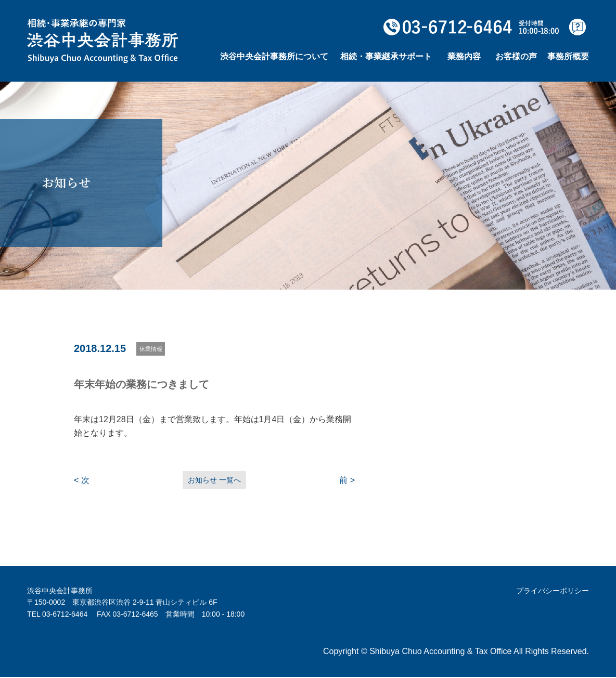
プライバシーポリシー (553, 592)
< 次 (82, 481)
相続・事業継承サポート (386, 56)
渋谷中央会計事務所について (274, 56)
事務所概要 (568, 56)
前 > (347, 481)
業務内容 (464, 56)
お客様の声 (516, 56)
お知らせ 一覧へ (214, 480)
